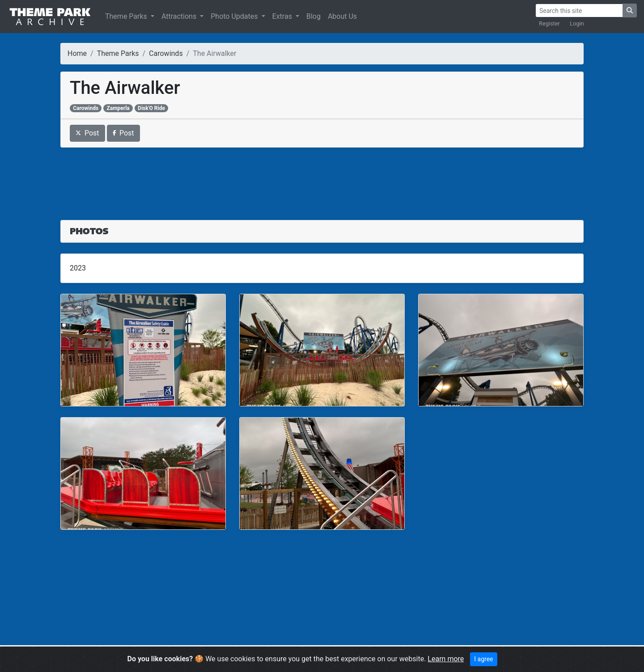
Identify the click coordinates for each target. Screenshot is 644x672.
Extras (283, 16)
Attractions (180, 16)
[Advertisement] (322, 178)
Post (87, 133)
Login (577, 23)
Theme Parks (127, 16)
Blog (314, 16)
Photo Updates (235, 16)
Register (549, 23)
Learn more (446, 659)
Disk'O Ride (151, 108)
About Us (342, 16)
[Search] (579, 11)
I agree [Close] (483, 659)
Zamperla (118, 108)
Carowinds (166, 53)
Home (77, 53)
